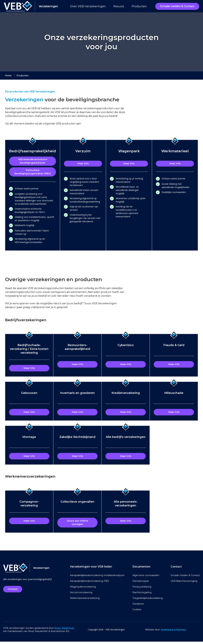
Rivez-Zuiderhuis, (64, 630)
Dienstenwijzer (141, 583)
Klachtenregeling (142, 595)
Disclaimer (138, 606)
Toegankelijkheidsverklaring (148, 600)
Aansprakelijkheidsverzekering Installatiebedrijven (97, 578)
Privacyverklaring (142, 589)
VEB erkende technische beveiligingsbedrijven (33, 161)
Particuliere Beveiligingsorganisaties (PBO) (33, 172)
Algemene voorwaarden (146, 578)
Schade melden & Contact (177, 6)
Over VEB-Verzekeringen (88, 6)
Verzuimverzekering (81, 595)
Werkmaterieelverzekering (85, 600)
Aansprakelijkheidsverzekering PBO (90, 583)
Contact (13, 592)
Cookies (137, 612)
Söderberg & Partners (173, 632)
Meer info (83, 164)
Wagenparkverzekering (83, 589)
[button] (141, 6)
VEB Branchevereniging (184, 583)
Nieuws (119, 6)
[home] (31, 6)
